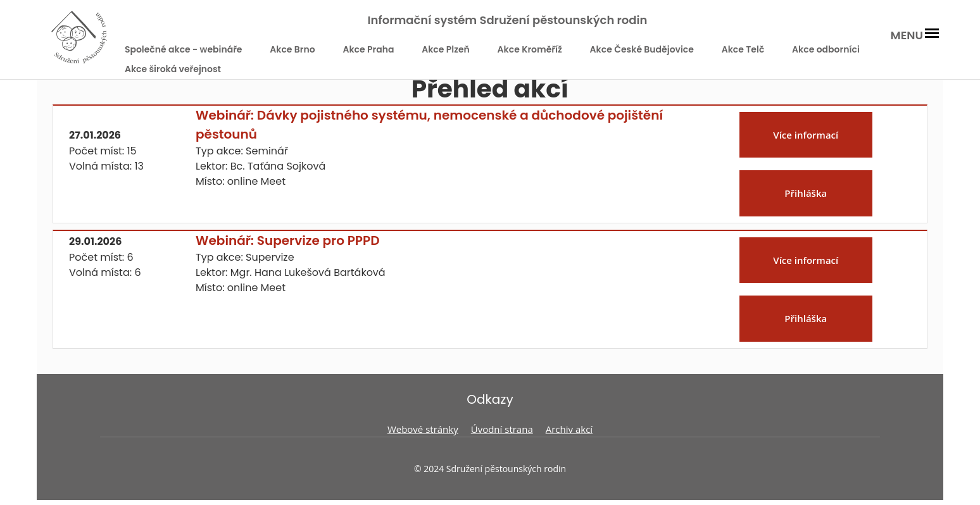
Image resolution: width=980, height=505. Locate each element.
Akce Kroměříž (530, 49)
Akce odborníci (826, 49)
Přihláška (806, 193)
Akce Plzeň (446, 49)
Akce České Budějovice (642, 49)
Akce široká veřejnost (173, 69)
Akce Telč (743, 49)
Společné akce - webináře (184, 49)
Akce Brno (292, 49)
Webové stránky (423, 429)
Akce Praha (368, 49)
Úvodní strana (502, 429)
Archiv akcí (569, 429)
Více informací (806, 135)
